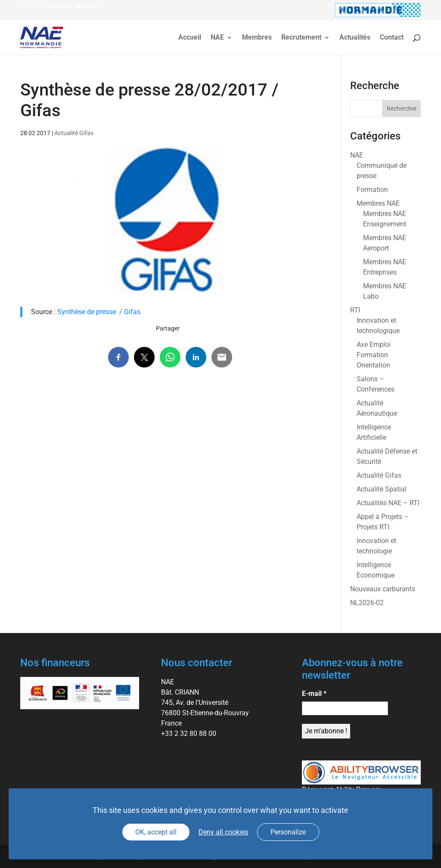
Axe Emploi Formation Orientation (374, 355)
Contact (392, 38)
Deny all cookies (223, 832)
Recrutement (301, 38)
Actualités (355, 38)
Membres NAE (378, 203)
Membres (257, 38)
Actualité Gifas (74, 133)
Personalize (288, 832)
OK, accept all (156, 832)
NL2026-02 (367, 603)
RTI (355, 310)
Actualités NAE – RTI (388, 503)
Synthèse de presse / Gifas (99, 312)
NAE (217, 38)
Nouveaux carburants (383, 589)
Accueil (190, 38)
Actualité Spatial (382, 489)
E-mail (314, 693)
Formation (372, 190)
